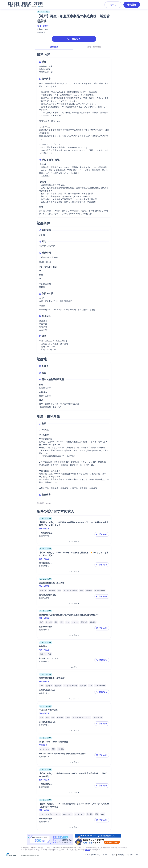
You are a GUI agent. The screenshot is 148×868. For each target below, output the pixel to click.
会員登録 (132, 5)
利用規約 (121, 855)
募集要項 (54, 47)
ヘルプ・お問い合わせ (93, 855)
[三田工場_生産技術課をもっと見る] (74, 731)
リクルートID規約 (109, 855)
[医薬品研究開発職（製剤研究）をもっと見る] (74, 603)
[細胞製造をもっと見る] (74, 667)
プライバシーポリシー (134, 855)
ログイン (113, 5)
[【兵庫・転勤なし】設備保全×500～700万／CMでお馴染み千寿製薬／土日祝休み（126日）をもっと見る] (74, 792)
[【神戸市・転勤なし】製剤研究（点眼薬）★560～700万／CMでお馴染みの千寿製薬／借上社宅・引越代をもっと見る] (74, 541)
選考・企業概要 (94, 47)
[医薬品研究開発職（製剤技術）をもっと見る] (74, 699)
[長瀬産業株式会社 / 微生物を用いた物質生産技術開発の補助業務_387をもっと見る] (74, 635)
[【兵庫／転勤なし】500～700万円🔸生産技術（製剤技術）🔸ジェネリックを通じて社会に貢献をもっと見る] (74, 572)
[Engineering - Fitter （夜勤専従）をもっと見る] (74, 762)
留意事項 (87, 850)
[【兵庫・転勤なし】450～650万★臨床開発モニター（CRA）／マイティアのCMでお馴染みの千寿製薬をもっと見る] (74, 827)
